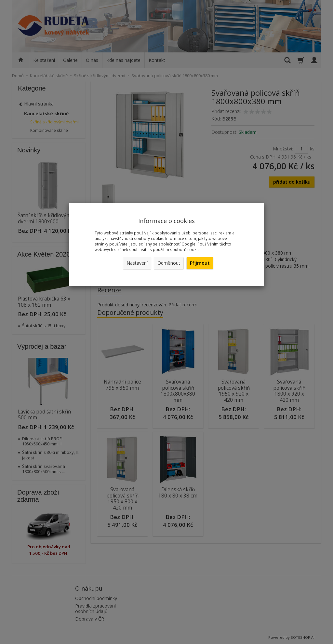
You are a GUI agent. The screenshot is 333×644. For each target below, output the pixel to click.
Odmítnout (169, 263)
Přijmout (200, 263)
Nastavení (137, 263)
